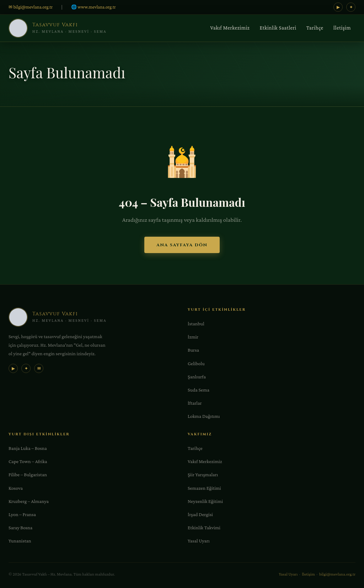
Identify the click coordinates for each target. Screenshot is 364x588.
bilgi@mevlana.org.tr (337, 574)
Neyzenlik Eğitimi (205, 501)
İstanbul (196, 324)
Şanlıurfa (197, 377)
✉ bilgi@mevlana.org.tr (31, 7)
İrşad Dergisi (200, 514)
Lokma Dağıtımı (204, 416)
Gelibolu (196, 363)
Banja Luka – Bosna (28, 448)
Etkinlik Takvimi (204, 527)
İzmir (193, 337)
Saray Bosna (20, 527)
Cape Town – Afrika (28, 461)
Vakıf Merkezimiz (230, 28)
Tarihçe (315, 28)
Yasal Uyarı (199, 541)
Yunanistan (20, 541)
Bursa (193, 350)
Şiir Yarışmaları (203, 474)
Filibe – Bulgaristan (28, 474)
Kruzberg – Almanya (29, 501)
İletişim (342, 28)
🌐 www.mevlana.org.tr (93, 7)
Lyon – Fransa (22, 514)
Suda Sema (199, 390)
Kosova (16, 488)
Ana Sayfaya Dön (182, 245)
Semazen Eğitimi (204, 488)
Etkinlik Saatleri (278, 28)
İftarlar (195, 403)
